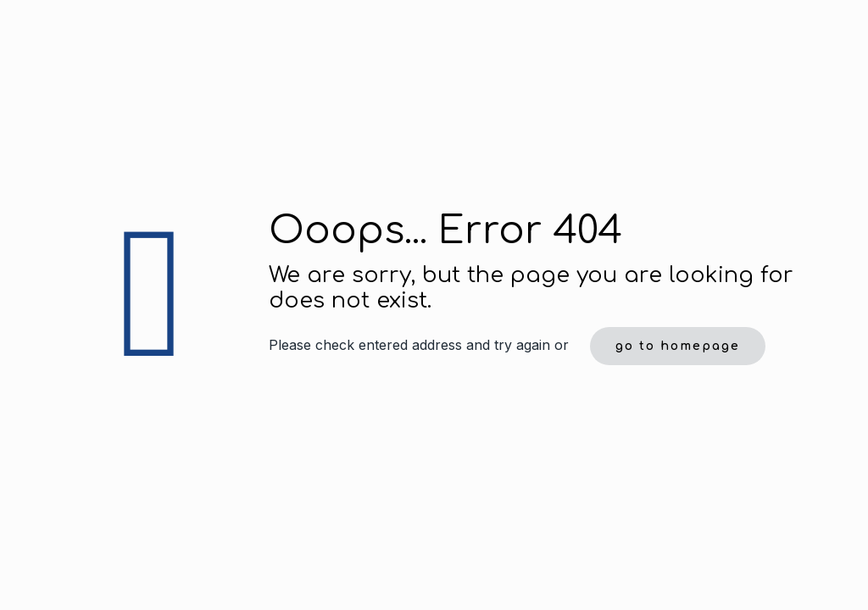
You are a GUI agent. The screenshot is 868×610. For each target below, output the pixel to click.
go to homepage (678, 346)
